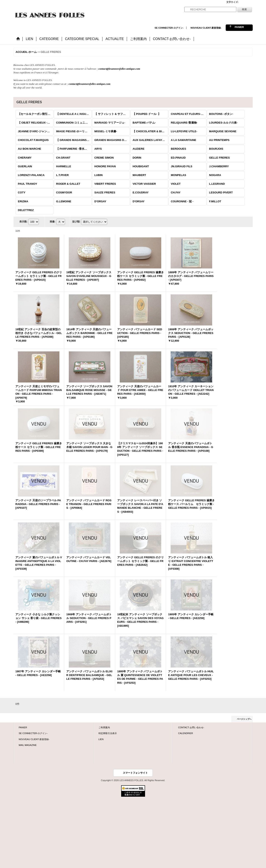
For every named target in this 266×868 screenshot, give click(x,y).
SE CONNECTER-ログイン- (169, 28)
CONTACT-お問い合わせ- (191, 727)
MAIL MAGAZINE (28, 745)
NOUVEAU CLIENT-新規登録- (206, 28)
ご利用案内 (104, 727)
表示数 (23, 222)
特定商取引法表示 (108, 733)
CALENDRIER (185, 733)
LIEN (101, 739)
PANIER (23, 727)
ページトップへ (244, 719)
